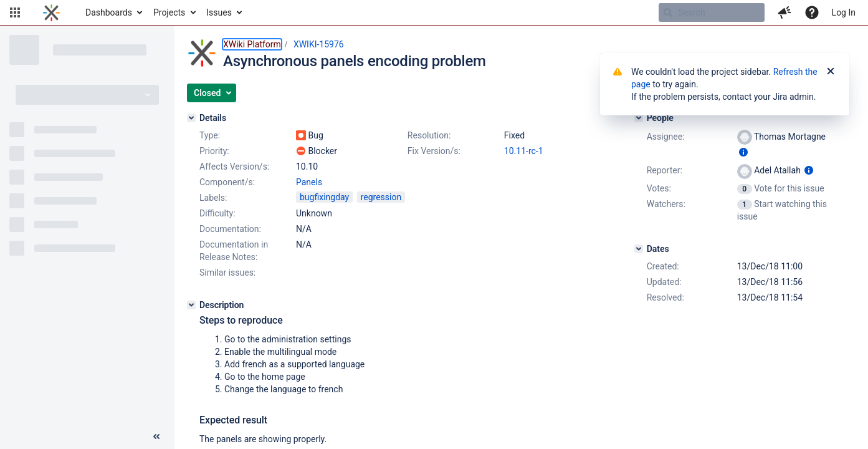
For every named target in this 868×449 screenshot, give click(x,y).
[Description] (191, 305)
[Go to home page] (51, 12)
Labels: (213, 198)
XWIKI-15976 (319, 44)
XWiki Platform (252, 44)
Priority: (214, 151)
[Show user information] (743, 152)
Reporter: (665, 170)
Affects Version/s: (234, 167)
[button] (15, 12)
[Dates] (639, 249)
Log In (844, 12)
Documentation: (230, 229)
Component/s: (227, 182)
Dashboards (109, 12)
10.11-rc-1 (524, 151)
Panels (309, 182)
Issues (219, 12)
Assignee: (666, 137)
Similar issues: (227, 273)
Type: (210, 135)
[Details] (191, 118)
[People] (639, 118)
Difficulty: (217, 213)
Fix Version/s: (434, 151)
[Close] (831, 72)
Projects (169, 12)
